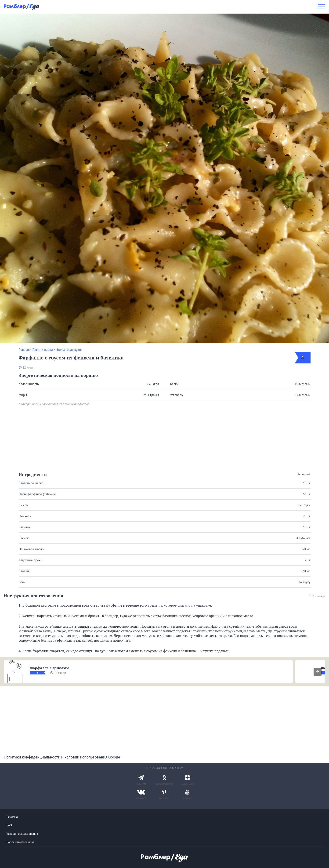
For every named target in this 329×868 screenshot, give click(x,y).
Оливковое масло (31, 549)
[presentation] (318, 672)
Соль (22, 582)
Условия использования (22, 834)
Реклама (12, 817)
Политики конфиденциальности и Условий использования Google (62, 757)
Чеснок (24, 538)
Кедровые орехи (31, 560)
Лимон (23, 505)
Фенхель (25, 516)
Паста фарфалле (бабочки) (38, 494)
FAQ (9, 825)
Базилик (25, 527)
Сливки (24, 571)
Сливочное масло (31, 483)
